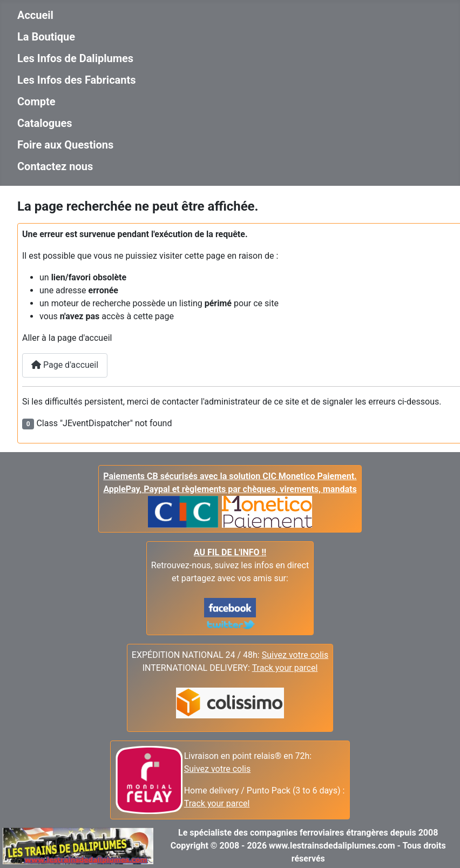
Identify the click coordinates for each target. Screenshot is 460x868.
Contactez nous (55, 166)
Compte (36, 102)
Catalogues (45, 123)
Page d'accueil (65, 365)
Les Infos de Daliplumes (75, 58)
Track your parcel (217, 803)
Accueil (35, 15)
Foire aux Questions (65, 145)
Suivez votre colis (295, 655)
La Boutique (46, 37)
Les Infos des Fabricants (77, 80)
